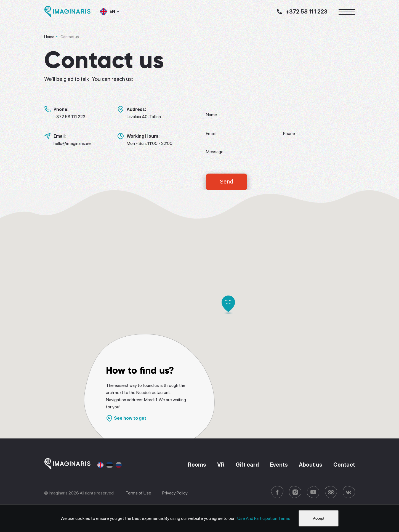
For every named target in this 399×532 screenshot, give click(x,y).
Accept (319, 518)
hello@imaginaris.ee (72, 143)
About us (311, 465)
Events (279, 465)
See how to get (126, 418)
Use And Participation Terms (264, 518)
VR (221, 465)
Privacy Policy (175, 493)
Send (226, 182)
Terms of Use (138, 493)
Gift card (247, 465)
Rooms (197, 465)
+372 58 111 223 (70, 117)
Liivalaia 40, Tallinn (144, 117)
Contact (344, 465)
